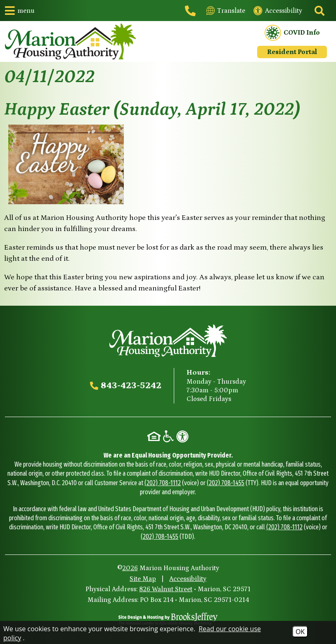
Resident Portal (292, 52)
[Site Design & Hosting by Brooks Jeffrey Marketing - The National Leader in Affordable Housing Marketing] (168, 619)
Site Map (143, 579)
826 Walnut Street (166, 589)
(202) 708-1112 (163, 483)
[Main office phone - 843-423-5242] (192, 11)
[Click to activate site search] (319, 11)
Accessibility (188, 579)
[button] (20, 11)
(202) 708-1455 (226, 483)
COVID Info (292, 33)
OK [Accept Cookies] (300, 632)
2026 (130, 568)
